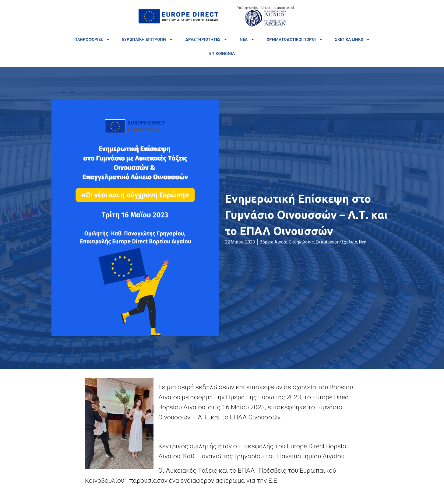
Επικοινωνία (222, 53)
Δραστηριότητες (206, 39)
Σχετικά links (352, 39)
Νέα (247, 39)
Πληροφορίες (92, 39)
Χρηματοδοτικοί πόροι (295, 39)
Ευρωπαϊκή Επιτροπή (148, 39)
